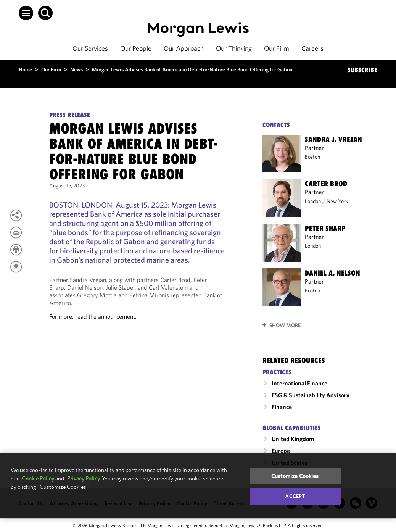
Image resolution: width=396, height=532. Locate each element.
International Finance (299, 383)
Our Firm (277, 48)
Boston (312, 157)
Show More (285, 325)
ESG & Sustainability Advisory (311, 395)
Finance (282, 407)
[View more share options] (16, 215)
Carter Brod (326, 184)
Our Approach (184, 48)
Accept (295, 496)
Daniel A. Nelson (332, 273)
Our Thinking (234, 48)
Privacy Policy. (84, 478)
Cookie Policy (38, 478)
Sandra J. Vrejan (333, 139)
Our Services (90, 48)
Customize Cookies (295, 476)
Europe (281, 451)
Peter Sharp (325, 228)
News (76, 69)
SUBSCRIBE (362, 70)
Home (25, 69)
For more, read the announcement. (93, 316)
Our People (136, 48)
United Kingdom (293, 439)
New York (337, 201)
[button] (26, 13)
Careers (312, 48)
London (313, 201)
